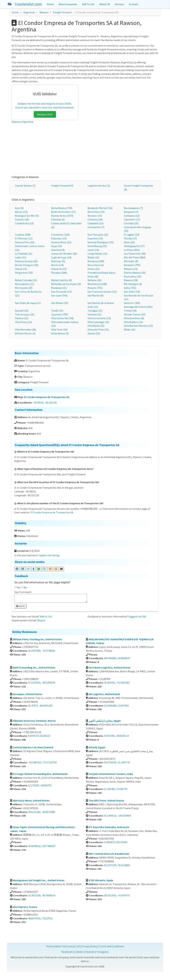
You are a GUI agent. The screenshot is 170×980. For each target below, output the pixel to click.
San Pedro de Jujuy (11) (28, 303)
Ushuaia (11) (94, 314)
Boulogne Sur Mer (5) (27, 216)
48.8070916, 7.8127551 (40, 918)
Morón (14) (57, 265)
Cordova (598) (23, 235)
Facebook (67, 952)
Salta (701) (130, 288)
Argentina (29, 12)
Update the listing (49, 555)
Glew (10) (129, 242)
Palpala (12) (131, 269)
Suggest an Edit (137, 616)
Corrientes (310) (60, 235)
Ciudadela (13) (95, 223)
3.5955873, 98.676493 (116, 842)
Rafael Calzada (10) (26, 280)
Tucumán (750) (60, 314)
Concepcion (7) (96, 227)
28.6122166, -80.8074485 (42, 812)
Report (41, 620)
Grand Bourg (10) (97, 246)
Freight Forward (62, 12)
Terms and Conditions (112, 946)
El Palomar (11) (24, 238)
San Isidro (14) (132, 292)
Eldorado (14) (59, 238)
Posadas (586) (59, 273)
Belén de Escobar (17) (63, 212)
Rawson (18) (131, 280)
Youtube (90, 952)
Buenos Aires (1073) (62, 216)
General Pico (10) (25, 242)
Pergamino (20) (24, 273)
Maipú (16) (93, 257)
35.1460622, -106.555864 (117, 816)
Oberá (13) (21, 269)
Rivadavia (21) (59, 288)
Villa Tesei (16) (59, 329)
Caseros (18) (22, 219)
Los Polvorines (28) (135, 254)
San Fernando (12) (61, 292)
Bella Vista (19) (96, 212)
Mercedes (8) (131, 261)
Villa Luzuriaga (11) (98, 322)
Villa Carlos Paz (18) (62, 318)
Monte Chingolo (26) (27, 265)
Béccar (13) (21, 212)
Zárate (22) (94, 333)
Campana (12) (132, 216)
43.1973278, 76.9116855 (117, 865)
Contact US (73, 946)
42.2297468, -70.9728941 (42, 651)
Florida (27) (130, 238)
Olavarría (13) (59, 269)
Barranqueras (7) (133, 208)
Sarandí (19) (22, 311)
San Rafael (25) (60, 303)
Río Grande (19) (24, 288)
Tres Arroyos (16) (25, 314)
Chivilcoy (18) (95, 219)
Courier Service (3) (25, 186)
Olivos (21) (94, 269)
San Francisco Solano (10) (102, 292)
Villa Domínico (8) (134, 318)
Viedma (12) (22, 318)
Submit (20, 606)
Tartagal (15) (95, 311)
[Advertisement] (85, 149)
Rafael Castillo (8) (61, 280)
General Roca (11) (61, 242)
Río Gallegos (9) (133, 284)
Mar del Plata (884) (135, 257)
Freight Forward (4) (62, 186)
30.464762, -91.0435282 (117, 683)
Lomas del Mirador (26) (64, 254)
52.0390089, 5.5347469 (116, 706)
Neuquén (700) (132, 265)
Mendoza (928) (96, 261)
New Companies (68, 4)
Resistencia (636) (97, 284)
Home (50, 4)
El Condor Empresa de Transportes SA (47, 397)
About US (105, 4)
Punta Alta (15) (132, 276)
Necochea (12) (96, 265)
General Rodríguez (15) (101, 242)
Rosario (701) (95, 288)
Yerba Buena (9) (60, 333)
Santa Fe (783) (132, 303)
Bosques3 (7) (131, 212)
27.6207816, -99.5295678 (42, 683)
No (25, 587)
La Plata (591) (132, 250)
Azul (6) (19, 208)
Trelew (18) (130, 311)
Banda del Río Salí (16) (100, 208)
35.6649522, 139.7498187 (42, 846)
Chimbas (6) (58, 219)
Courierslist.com (28, 4)
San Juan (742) (59, 295)
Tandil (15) (57, 311)
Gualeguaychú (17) (134, 246)
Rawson (44, 12)
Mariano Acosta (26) (26, 261)
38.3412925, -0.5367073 (117, 895)
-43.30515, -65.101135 (45, 402)
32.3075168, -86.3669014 (42, 895)
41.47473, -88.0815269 (40, 706)
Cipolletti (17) (132, 219)
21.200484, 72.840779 (116, 789)
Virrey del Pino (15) (98, 329)
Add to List (46, 616)
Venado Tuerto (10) (135, 314)
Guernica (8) (58, 250)
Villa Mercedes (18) (25, 329)
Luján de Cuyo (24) (61, 257)
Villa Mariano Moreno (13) (138, 326)
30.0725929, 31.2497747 (117, 762)
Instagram (103, 952)
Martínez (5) (58, 261)
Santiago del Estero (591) (138, 307)
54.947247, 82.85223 (39, 736)
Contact (134, 4)
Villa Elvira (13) (23, 322)
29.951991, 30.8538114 (116, 736)
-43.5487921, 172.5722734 (42, 762)
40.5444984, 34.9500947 (117, 658)
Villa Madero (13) (133, 322)
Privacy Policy (89, 946)
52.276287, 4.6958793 (40, 785)
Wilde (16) (129, 329)
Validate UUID (45, 114)
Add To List (88, 4)
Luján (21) (21, 257)
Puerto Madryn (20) (135, 273)
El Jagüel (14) (132, 235)
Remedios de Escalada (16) (66, 284)
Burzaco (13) (95, 216)
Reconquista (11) (24, 284)
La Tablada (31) (24, 254)
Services (119, 4)
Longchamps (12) (97, 254)
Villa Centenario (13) (99, 318)
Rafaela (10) (94, 280)
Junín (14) (93, 250)
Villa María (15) (96, 326)
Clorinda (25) (131, 223)
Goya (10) (56, 246)
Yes (19, 587)
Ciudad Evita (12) (24, 223)
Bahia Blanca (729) (62, 208)
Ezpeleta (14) (95, 238)
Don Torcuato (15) (98, 235)
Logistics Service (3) (99, 186)
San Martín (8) (95, 295)
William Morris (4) (25, 333)
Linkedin (79, 952)
